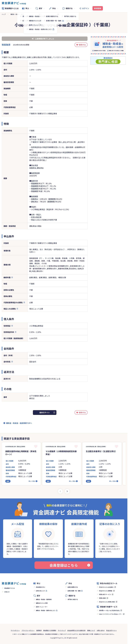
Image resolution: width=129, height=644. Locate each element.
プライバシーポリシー (28, 630)
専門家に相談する (73, 599)
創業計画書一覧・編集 (74, 591)
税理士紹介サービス (105, 594)
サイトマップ (62, 630)
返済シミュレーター (42, 607)
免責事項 (39, 630)
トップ (4, 14)
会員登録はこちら (70, 565)
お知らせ (7, 592)
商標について (91, 630)
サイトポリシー (15, 630)
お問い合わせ (101, 630)
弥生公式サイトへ (111, 630)
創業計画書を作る (73, 587)
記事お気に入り (41, 591)
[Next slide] (67, 491)
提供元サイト (45, 412)
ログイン (86, 8)
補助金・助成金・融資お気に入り (46, 610)
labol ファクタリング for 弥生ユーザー (111, 614)
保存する (82, 45)
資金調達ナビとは (10, 8)
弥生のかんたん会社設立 (106, 587)
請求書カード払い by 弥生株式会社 (109, 610)
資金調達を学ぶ (41, 587)
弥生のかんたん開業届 (106, 591)
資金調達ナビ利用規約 (50, 630)
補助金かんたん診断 (42, 603)
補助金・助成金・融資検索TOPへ (19, 423)
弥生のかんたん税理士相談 (107, 602)
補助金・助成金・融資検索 (18, 14)
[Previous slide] (60, 491)
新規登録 (98, 8)
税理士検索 (102, 598)
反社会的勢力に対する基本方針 (76, 630)
